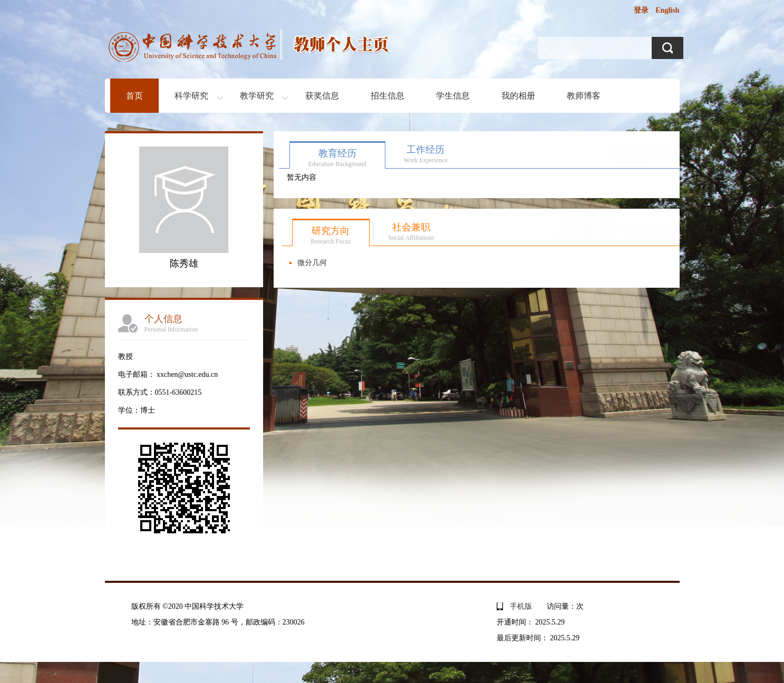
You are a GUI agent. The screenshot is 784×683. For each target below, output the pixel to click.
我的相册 (518, 96)
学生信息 (453, 96)
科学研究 (191, 96)
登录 (641, 10)
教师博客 (584, 96)
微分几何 (312, 263)
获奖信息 (322, 96)
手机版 (521, 606)
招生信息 (388, 96)
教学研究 (257, 96)
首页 (134, 96)
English (667, 10)
